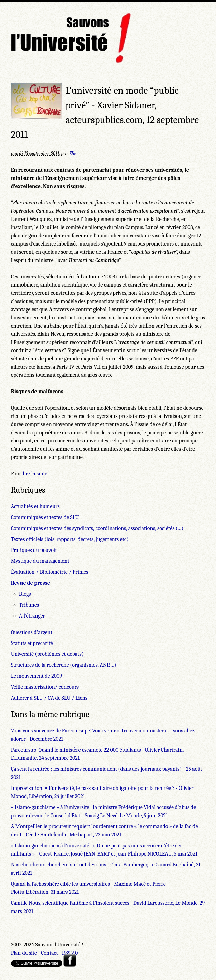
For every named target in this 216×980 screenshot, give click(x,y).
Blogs (25, 594)
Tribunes (29, 605)
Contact (49, 953)
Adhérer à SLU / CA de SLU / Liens (49, 698)
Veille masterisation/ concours (45, 687)
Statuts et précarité (32, 643)
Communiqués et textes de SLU (45, 517)
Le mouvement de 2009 (37, 676)
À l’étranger (32, 616)
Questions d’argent (32, 632)
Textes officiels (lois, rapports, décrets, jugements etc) (70, 539)
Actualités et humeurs (35, 506)
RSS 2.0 (70, 953)
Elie (73, 153)
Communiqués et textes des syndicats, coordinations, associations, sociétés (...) (97, 528)
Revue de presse (31, 583)
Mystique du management (40, 561)
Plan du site (24, 953)
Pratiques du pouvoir (34, 550)
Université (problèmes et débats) (47, 654)
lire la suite (35, 474)
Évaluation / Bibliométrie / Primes (50, 572)
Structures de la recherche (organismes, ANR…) (64, 665)
